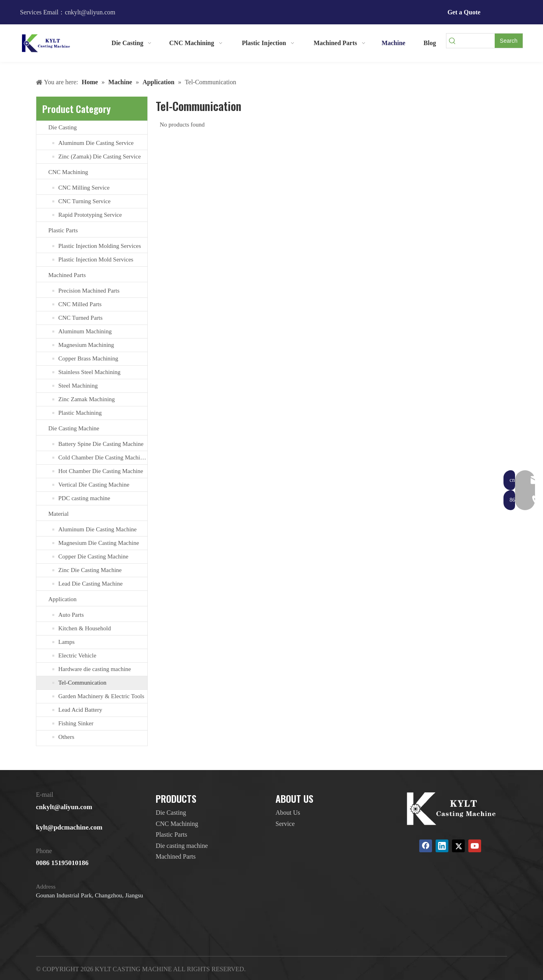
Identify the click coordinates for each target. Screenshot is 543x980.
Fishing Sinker (76, 723)
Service (285, 824)
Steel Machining (78, 386)
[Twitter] (458, 846)
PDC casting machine (84, 498)
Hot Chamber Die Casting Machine (101, 471)
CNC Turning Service (84, 201)
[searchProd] (477, 41)
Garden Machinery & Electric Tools (101, 696)
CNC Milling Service (84, 188)
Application (62, 599)
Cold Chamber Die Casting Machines (103, 457)
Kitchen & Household (85, 628)
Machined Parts (67, 275)
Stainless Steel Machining (89, 372)
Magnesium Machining (86, 345)
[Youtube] (475, 846)
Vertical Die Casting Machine (94, 485)
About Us (288, 813)
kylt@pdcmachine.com (69, 827)
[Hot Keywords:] (509, 41)
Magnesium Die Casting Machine (99, 543)
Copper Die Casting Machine (93, 556)
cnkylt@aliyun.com (64, 807)
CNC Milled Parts (80, 304)
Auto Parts (71, 615)
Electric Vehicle (77, 655)
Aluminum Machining (85, 331)
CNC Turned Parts (80, 318)
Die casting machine (182, 846)
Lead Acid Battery (80, 710)
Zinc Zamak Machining (87, 399)
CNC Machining (68, 172)
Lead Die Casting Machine (90, 584)
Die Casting (62, 127)
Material (58, 514)
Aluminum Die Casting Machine (97, 529)
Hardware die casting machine (95, 669)
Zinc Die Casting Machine (90, 570)
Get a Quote (464, 12)
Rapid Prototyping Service (90, 215)
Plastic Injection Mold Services (96, 259)
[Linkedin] (442, 846)
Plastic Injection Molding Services (100, 246)
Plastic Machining (80, 413)
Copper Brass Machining (88, 358)
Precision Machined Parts (89, 291)
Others (66, 737)
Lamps (66, 642)
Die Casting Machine (74, 428)
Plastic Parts (63, 230)
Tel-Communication (82, 683)
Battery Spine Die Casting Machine (101, 444)
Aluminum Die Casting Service (96, 143)
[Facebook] (426, 846)
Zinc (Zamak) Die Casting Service (100, 156)
